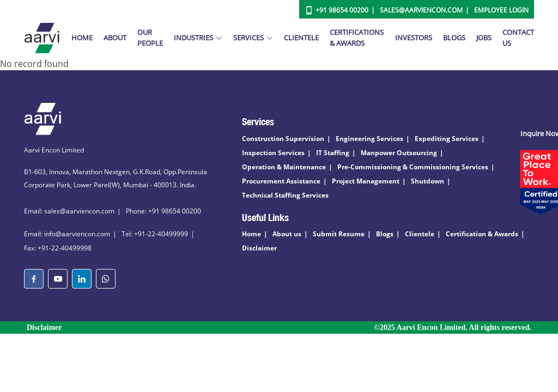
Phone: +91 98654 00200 (163, 211)
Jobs (484, 38)
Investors (414, 38)
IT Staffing (333, 153)
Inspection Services (273, 153)
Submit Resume (339, 234)
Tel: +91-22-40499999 (155, 234)
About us (287, 234)
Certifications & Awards (357, 38)
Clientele (301, 38)
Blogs (454, 38)
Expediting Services (447, 139)
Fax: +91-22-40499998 (58, 248)
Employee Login (501, 10)
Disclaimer (259, 248)
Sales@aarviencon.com (421, 10)
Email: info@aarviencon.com (67, 234)
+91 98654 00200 (342, 10)
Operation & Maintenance (284, 167)
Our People (150, 38)
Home (82, 38)
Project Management (366, 181)
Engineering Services (369, 139)
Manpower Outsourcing (399, 153)
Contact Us (518, 38)
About (115, 38)
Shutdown (427, 181)
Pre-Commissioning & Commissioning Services (413, 167)
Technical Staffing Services (285, 195)
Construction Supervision (283, 139)
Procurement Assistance (281, 181)
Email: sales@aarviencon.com (69, 211)
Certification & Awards (482, 234)
